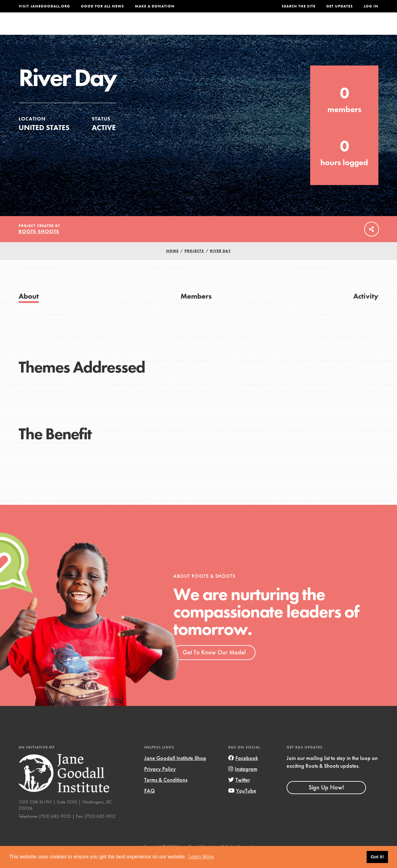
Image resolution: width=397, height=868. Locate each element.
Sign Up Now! (326, 800)
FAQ (149, 803)
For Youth (162, 29)
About (131, 29)
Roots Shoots (39, 244)
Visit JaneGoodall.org (44, 6)
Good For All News (103, 6)
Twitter (239, 792)
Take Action (358, 29)
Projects (288, 29)
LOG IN (371, 6)
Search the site (299, 6)
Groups (319, 29)
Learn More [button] (201, 857)
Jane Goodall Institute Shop (175, 770)
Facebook (243, 770)
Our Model (252, 29)
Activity (366, 308)
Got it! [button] (377, 857)
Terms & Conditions (166, 792)
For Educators (207, 29)
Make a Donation (155, 6)
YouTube (242, 803)
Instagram (243, 781)
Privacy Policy (160, 781)
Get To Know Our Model (214, 665)
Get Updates (340, 6)
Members (196, 308)
